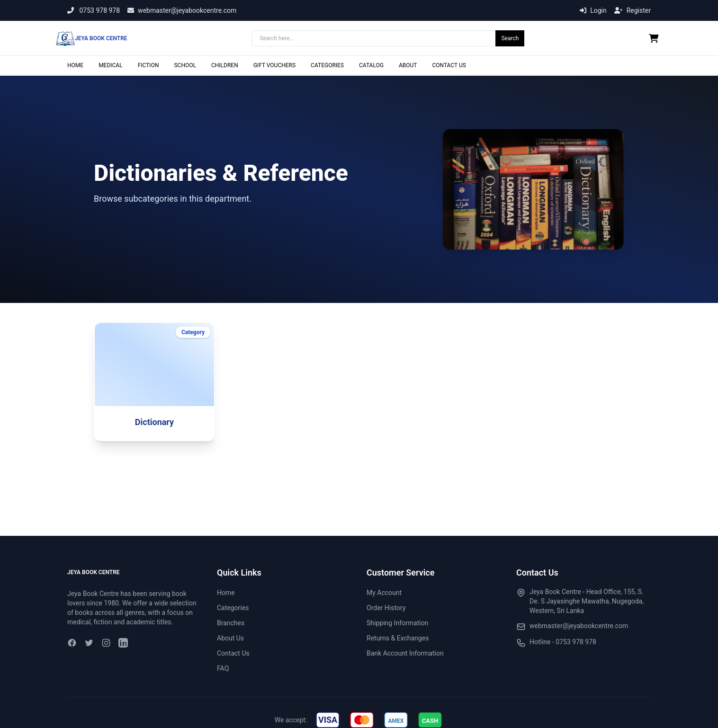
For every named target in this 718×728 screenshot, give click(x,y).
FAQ (223, 668)
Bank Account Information (405, 653)
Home (226, 593)
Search (510, 38)
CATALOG (371, 65)
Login (593, 10)
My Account (384, 593)
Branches (231, 623)
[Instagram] (106, 643)
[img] (328, 720)
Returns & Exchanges (398, 638)
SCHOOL (185, 65)
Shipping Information (397, 623)
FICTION (148, 65)
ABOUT (408, 65)
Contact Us (233, 653)
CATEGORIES (327, 65)
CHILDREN (225, 65)
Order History (386, 608)
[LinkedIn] (123, 643)
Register (633, 10)
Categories (233, 608)
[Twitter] (89, 643)
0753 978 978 (94, 10)
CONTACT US (449, 65)
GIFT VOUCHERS (274, 65)
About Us (230, 638)
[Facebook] (72, 643)
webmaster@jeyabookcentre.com (182, 10)
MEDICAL (111, 65)
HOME (75, 65)
